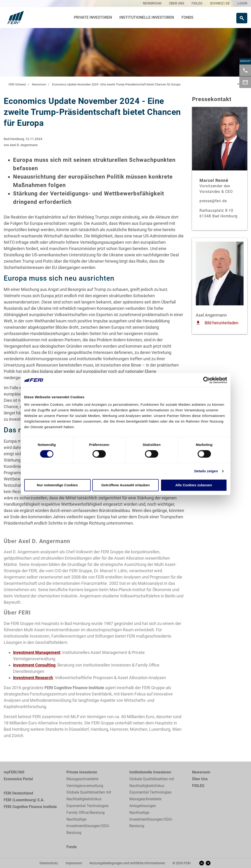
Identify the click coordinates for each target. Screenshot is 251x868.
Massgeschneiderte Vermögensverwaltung (85, 782)
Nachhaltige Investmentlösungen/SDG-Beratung (88, 826)
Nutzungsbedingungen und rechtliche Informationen (127, 863)
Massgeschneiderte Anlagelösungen (145, 802)
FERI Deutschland (18, 793)
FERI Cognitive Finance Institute (30, 807)
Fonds (187, 17)
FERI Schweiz (17, 84)
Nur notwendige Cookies (57, 485)
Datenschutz (49, 863)
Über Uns (200, 779)
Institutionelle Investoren (147, 17)
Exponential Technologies (88, 806)
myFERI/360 (14, 772)
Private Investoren (93, 17)
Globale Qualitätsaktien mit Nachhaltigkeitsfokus (89, 796)
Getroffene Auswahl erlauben (126, 485)
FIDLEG (198, 786)
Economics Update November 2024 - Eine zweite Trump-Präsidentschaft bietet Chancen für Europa (116, 84)
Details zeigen (206, 471)
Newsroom (39, 84)
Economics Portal (18, 779)
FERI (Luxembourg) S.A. (24, 800)
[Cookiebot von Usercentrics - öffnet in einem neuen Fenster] (207, 380)
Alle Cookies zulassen (194, 485)
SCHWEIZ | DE (220, 3)
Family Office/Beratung (86, 813)
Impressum (74, 863)
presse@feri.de (213, 201)
